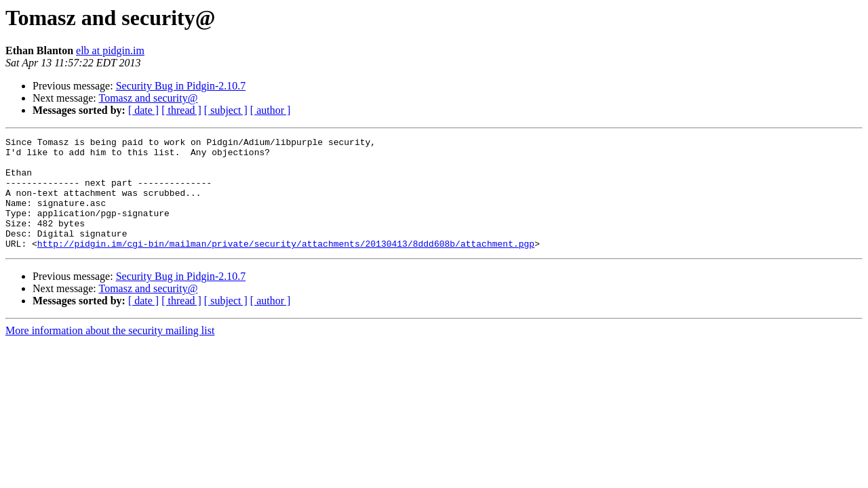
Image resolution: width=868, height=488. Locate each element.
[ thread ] (181, 110)
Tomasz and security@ (148, 98)
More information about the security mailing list (110, 353)
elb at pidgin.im (110, 50)
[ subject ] (226, 110)
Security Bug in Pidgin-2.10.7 (181, 86)
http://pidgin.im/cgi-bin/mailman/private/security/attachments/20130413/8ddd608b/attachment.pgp (286, 266)
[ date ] (143, 110)
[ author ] (271, 110)
